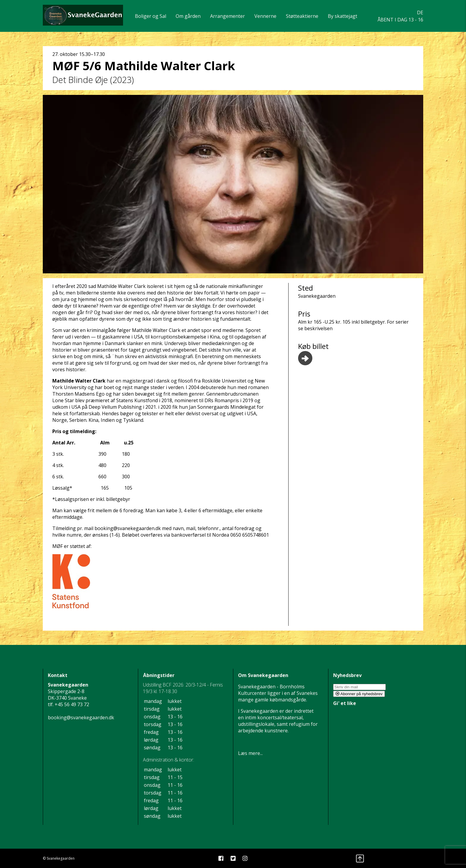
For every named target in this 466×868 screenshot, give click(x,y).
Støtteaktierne (302, 16)
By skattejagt (343, 16)
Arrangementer (228, 16)
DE (420, 12)
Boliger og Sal (151, 16)
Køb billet (313, 353)
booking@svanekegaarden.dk (81, 717)
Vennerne (265, 16)
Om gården (188, 16)
